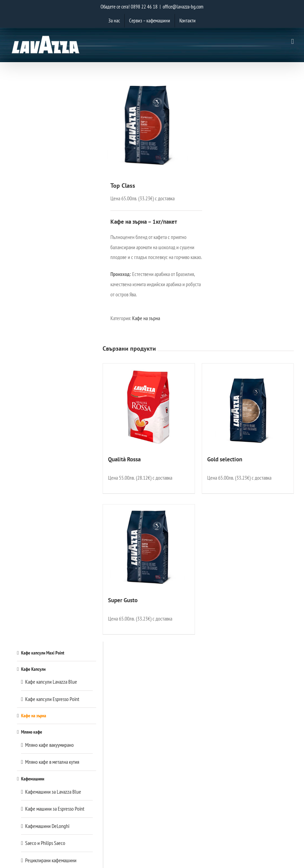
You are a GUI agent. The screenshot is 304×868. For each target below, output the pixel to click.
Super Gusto (123, 600)
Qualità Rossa (124, 459)
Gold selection (225, 459)
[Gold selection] (248, 406)
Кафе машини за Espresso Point (55, 809)
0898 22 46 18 (144, 7)
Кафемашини (33, 779)
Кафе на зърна (146, 318)
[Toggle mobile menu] (292, 42)
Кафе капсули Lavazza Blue (51, 682)
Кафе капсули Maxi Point (43, 653)
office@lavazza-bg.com (183, 7)
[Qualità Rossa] (149, 406)
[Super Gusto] (149, 547)
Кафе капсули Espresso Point (52, 699)
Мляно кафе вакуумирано (49, 745)
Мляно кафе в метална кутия (52, 762)
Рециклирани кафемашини (51, 860)
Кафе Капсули (33, 669)
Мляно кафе (32, 732)
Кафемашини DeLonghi (47, 826)
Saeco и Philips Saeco (45, 843)
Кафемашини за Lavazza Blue (53, 792)
